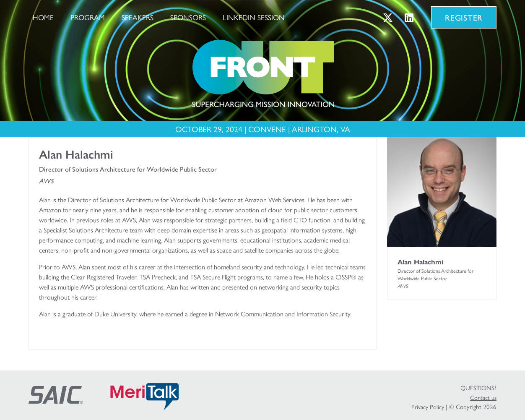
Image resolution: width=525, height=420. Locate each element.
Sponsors (188, 17)
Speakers (138, 17)
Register (464, 17)
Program (88, 17)
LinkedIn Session (254, 17)
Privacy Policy (428, 407)
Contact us (483, 397)
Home (43, 17)
